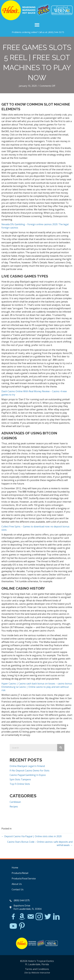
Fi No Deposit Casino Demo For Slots (30, 771)
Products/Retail (20, 873)
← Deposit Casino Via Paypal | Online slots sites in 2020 (32, 836)
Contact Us (18, 889)
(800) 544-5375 (56, 32)
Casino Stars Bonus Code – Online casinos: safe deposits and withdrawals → (40, 843)
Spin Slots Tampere (20, 779)
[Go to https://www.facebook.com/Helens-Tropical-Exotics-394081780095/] (13, 917)
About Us (17, 884)
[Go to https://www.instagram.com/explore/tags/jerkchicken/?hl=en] (39, 917)
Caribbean (15, 802)
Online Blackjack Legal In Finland (27, 766)
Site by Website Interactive (37, 973)
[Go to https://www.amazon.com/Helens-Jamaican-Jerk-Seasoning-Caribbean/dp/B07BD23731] (22, 917)
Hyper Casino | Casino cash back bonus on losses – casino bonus (37, 684)
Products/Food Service (24, 879)
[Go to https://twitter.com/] (48, 917)
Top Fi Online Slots (20, 784)
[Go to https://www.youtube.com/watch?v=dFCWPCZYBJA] (13, 926)
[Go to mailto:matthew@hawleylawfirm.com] (31, 917)
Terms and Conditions (37, 969)
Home (15, 868)
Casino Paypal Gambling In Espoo (28, 775)
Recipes (14, 807)
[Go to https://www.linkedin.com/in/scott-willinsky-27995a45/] (56, 917)
